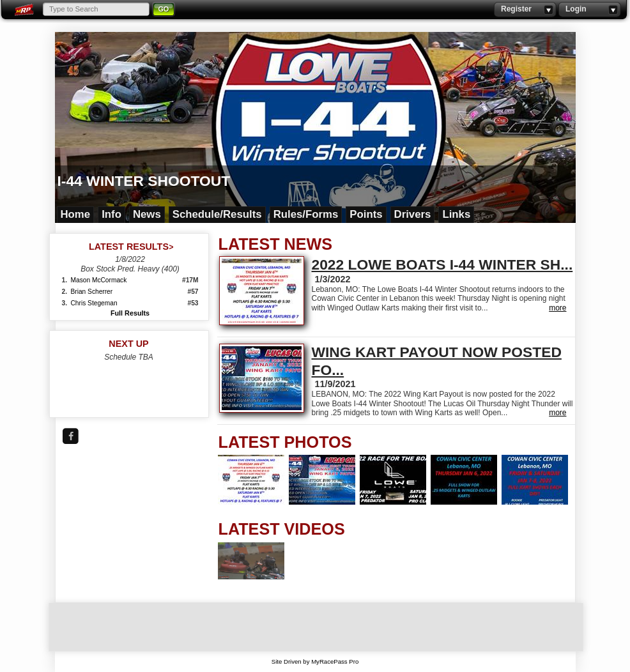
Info (111, 214)
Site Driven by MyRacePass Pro (315, 661)
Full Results (130, 313)
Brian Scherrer (92, 292)
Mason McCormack (99, 280)
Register (525, 10)
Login (589, 10)
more (557, 308)
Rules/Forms (306, 214)
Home (76, 214)
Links (456, 214)
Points (366, 214)
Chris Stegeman (94, 303)
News (147, 214)
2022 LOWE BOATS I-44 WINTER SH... (442, 264)
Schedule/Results (217, 214)
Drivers (413, 214)
